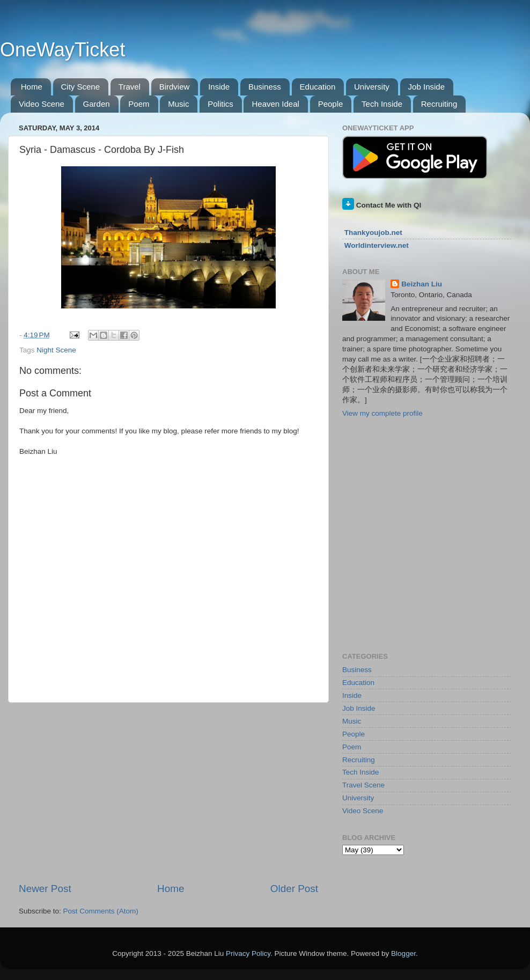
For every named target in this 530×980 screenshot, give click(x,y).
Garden (97, 104)
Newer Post (45, 889)
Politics (220, 104)
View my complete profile (382, 413)
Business (265, 87)
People (331, 104)
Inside (219, 87)
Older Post (294, 889)
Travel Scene (363, 785)
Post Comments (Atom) (101, 911)
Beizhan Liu (422, 284)
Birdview (175, 87)
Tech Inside (382, 104)
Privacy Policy (248, 953)
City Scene (81, 87)
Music (178, 104)
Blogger (403, 953)
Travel (130, 87)
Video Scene (42, 104)
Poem (139, 104)
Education (318, 87)
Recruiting (439, 104)
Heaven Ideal (275, 104)
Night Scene (56, 350)
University (372, 87)
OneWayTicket (62, 50)
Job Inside (426, 87)
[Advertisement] (168, 792)
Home (32, 87)
